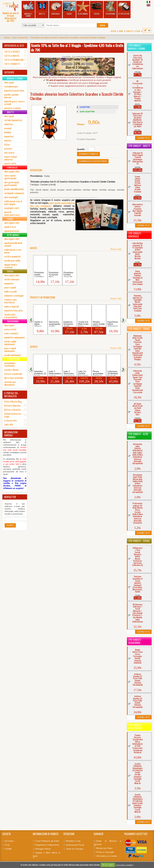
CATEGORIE (9, 72)
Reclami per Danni (104, 848)
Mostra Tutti (116, 249)
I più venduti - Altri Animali (138, 436)
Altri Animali (83, 8)
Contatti (130, 31)
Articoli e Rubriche (12, 405)
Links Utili (9, 424)
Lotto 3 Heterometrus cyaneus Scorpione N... (55, 373)
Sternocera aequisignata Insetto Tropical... (55, 323)
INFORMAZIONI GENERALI (11, 434)
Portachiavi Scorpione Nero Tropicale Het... (54, 274)
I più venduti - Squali (139, 329)
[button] (32, 320)
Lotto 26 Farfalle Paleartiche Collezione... (84, 373)
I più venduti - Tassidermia (135, 641)
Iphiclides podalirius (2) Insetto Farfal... (40, 373)
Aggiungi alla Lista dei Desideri (93, 161)
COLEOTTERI (85, 107)
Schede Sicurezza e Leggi (13, 415)
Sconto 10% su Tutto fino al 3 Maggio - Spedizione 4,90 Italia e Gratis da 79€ (77, 48)
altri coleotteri (20, 37)
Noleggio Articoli (43, 849)
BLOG (138, 31)
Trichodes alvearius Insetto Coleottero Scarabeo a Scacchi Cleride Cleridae (68, 37)
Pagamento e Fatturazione (47, 845)
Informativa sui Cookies (107, 856)
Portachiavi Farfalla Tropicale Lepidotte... (69, 274)
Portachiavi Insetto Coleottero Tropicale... (39, 274)
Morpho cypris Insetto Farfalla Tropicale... (99, 323)
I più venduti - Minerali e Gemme (137, 47)
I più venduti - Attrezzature (135, 727)
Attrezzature (124, 8)
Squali (69, 8)
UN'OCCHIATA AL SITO (14, 46)
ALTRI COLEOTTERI (87, 112)
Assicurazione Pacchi (75, 845)
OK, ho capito (108, 865)
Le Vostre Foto (10, 420)
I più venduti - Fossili (139, 541)
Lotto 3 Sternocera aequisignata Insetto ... (69, 373)
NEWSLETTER (10, 497)
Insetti (42, 8)
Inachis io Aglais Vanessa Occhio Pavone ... (39, 323)
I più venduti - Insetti (139, 146)
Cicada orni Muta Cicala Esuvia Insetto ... (83, 323)
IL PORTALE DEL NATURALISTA (11, 395)
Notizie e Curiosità (12, 410)
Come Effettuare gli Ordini (47, 841)
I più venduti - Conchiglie (135, 235)
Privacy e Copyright (105, 852)
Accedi (113, 31)
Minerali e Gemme (28, 9)
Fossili (97, 8)
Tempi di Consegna (75, 849)
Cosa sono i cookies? (124, 865)
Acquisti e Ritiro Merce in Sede (46, 854)
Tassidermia (110, 8)
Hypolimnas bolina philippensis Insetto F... (113, 323)
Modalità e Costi (73, 841)
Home (121, 31)
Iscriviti (10, 525)
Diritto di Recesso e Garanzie (107, 843)
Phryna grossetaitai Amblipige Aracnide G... (99, 373)
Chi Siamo (9, 841)
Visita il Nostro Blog (13, 401)
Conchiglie (55, 8)
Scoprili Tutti (143, 138)
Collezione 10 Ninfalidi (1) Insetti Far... (113, 373)
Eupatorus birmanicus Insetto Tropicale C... (70, 323)
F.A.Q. (7, 845)
